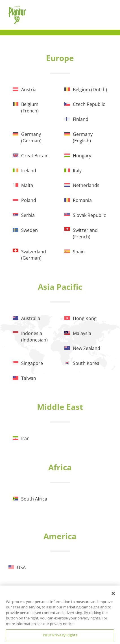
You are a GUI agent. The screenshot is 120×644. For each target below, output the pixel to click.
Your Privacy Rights (60, 635)
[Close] (113, 593)
